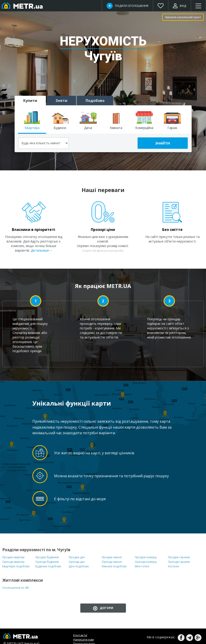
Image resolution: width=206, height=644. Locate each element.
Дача (88, 121)
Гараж (172, 121)
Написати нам (83, 639)
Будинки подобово (48, 566)
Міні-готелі (142, 566)
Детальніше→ (42, 250)
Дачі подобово (79, 566)
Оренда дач (77, 562)
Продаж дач (77, 557)
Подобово (95, 101)
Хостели (173, 566)
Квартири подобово (16, 566)
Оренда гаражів (179, 562)
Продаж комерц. (146, 557)
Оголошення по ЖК (16, 588)
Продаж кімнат (112, 557)
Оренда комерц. (146, 562)
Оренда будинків (47, 562)
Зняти (61, 101)
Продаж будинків (47, 557)
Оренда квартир (13, 562)
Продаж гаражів (179, 557)
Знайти (163, 143)
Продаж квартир (13, 557)
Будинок (60, 121)
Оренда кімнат (112, 562)
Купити (30, 101)
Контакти (80, 635)
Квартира (32, 121)
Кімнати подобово (114, 566)
